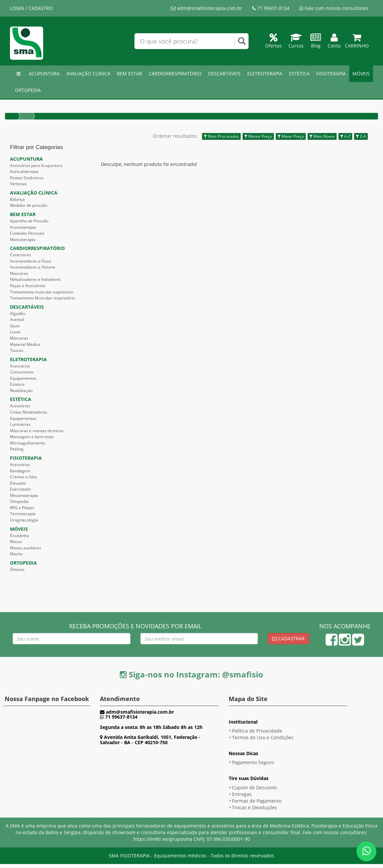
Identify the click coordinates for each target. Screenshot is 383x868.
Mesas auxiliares (26, 548)
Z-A (361, 136)
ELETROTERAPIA (265, 74)
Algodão (18, 314)
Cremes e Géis (24, 477)
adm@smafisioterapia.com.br (207, 8)
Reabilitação (21, 391)
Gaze (15, 326)
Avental (17, 319)
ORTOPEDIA (28, 90)
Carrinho (357, 42)
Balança (17, 199)
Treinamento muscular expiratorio (42, 292)
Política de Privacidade (257, 731)
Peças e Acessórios (28, 286)
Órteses (17, 569)
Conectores (21, 255)
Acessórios (20, 366)
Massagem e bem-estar (32, 437)
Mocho (16, 554)
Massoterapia (23, 239)
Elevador (18, 483)
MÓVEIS (361, 74)
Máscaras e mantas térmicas (37, 431)
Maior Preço (291, 136)
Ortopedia (19, 501)
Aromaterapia (23, 227)
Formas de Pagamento (257, 801)
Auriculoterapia (24, 171)
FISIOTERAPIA (331, 74)
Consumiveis (22, 372)
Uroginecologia (24, 520)
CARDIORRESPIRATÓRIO (175, 74)
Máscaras (19, 338)
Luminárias (20, 424)
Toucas (17, 350)
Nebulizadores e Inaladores (35, 279)
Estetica (17, 384)
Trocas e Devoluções (255, 807)
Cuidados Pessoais (27, 233)
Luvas (15, 332)
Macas (16, 542)
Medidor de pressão (29, 205)
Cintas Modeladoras (29, 412)
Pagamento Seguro (253, 762)
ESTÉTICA (299, 74)
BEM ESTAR (129, 74)
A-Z (345, 136)
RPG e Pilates (22, 508)
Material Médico (25, 344)
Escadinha (19, 536)
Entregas (242, 794)
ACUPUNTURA (44, 74)
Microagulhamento (28, 443)
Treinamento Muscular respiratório (42, 298)
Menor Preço (258, 136)
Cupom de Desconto (254, 788)
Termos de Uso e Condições (263, 737)
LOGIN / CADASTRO (31, 8)
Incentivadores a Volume (33, 267)
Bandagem (20, 471)
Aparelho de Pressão (29, 221)
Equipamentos (23, 378)
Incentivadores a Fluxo (31, 261)
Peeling (17, 449)
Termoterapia (23, 514)
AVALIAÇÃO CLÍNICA (88, 74)
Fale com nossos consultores (334, 8)
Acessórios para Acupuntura (36, 165)
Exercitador (21, 489)
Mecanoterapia (24, 495)
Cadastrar (288, 638)
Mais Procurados (221, 136)
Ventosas (18, 184)
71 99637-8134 (271, 8)
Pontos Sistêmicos (27, 178)
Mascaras (19, 273)
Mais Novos (322, 136)
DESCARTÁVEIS (224, 74)
